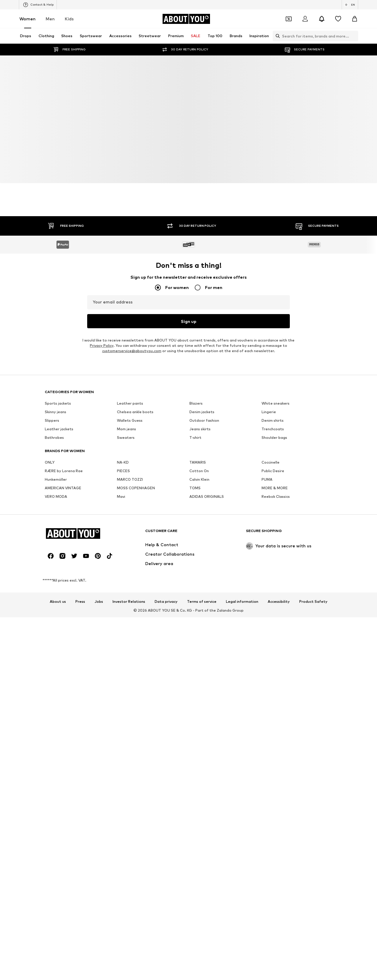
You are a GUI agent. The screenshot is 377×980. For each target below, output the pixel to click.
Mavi (121, 496)
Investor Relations (129, 602)
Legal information (242, 602)
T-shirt (195, 438)
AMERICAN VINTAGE (63, 488)
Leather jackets (59, 429)
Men (50, 19)
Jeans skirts (200, 429)
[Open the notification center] (322, 19)
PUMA (267, 479)
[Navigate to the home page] (186, 19)
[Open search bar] (276, 36)
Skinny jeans (56, 412)
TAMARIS (198, 462)
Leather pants (130, 403)
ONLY (50, 462)
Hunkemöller (56, 479)
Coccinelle (271, 462)
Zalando (224, 610)
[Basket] (355, 19)
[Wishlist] (338, 19)
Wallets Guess (130, 420)
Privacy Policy (102, 345)
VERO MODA (56, 496)
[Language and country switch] (350, 5)
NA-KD (123, 462)
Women (28, 19)
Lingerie (269, 412)
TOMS (195, 488)
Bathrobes (54, 438)
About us (58, 602)
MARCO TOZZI (130, 479)
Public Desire (273, 471)
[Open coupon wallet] (289, 19)
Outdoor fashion (204, 420)
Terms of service (202, 602)
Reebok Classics (276, 496)
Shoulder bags (274, 438)
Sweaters (126, 438)
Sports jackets (58, 403)
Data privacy (166, 602)
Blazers (196, 403)
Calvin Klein (199, 479)
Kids (69, 19)
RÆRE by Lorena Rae (64, 471)
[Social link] (51, 556)
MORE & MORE (275, 488)
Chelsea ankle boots (135, 412)
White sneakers (276, 403)
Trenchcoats (273, 429)
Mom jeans (127, 429)
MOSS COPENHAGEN (136, 488)
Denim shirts (273, 420)
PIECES (123, 471)
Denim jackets (202, 412)
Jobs (99, 602)
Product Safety (313, 602)
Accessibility (279, 602)
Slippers (52, 420)
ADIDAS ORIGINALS (207, 496)
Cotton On (199, 471)
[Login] (305, 19)
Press (80, 602)
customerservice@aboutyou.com (132, 351)
